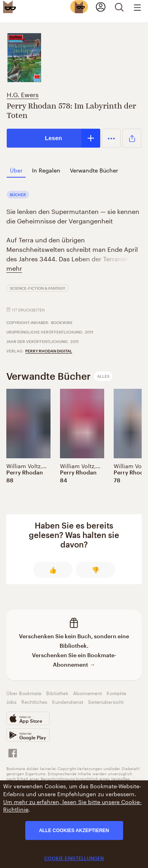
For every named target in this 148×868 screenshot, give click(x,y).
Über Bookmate (24, 693)
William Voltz (23, 465)
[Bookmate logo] (9, 7)
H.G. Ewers (23, 94)
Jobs (11, 701)
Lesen (53, 138)
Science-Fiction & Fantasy (37, 288)
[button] (111, 138)
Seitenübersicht (106, 701)
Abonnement (87, 693)
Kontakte (116, 693)
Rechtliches (34, 701)
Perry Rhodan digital (49, 351)
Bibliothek (57, 693)
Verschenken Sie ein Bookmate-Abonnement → (74, 660)
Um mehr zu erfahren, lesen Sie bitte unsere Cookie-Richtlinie (72, 805)
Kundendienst (68, 701)
